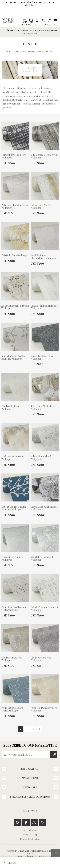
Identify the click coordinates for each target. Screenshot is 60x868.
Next (40, 729)
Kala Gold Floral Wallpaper (15, 255)
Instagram (18, 823)
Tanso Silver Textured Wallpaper (12, 558)
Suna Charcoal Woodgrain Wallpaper (44, 156)
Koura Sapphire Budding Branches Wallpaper (14, 508)
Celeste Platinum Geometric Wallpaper (44, 609)
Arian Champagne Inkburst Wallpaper (15, 307)
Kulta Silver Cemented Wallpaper (42, 558)
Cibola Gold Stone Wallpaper (10, 408)
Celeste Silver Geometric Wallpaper (14, 156)
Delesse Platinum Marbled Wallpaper (44, 307)
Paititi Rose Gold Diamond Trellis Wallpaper (14, 609)
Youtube (34, 823)
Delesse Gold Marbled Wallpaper (41, 207)
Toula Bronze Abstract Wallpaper (13, 458)
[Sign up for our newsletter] (27, 754)
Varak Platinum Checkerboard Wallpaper (43, 257)
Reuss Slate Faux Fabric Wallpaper (42, 358)
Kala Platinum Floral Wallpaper (41, 458)
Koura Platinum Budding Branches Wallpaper (14, 358)
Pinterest (42, 823)
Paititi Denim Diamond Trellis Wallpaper (12, 709)
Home (9, 51)
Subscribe (54, 754)
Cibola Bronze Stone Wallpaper (12, 659)
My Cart (24, 21)
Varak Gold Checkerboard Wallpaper (44, 709)
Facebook (26, 823)
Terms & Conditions (23, 856)
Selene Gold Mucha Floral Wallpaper (43, 408)
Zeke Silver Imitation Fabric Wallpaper (15, 207)
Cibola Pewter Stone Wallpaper (41, 659)
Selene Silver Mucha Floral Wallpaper (44, 508)
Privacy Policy (46, 856)
